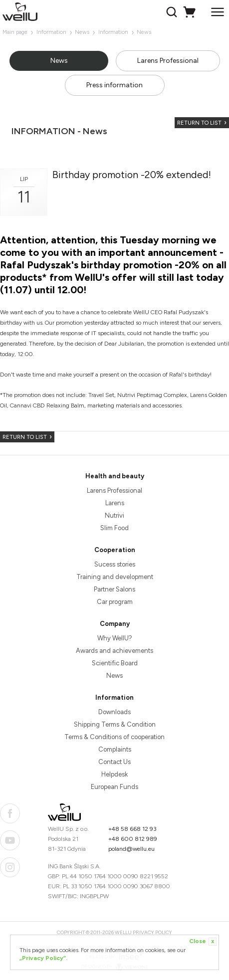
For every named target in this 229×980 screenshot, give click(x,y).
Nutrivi (114, 515)
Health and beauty (115, 476)
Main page (15, 32)
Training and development (115, 577)
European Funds (114, 787)
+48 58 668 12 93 (132, 829)
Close (203, 942)
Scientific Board (115, 663)
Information (51, 32)
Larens (115, 503)
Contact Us (114, 762)
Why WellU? (115, 638)
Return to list (199, 123)
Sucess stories (115, 564)
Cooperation (115, 550)
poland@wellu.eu (131, 849)
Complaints (115, 749)
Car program (115, 602)
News (82, 32)
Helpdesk (114, 774)
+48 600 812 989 (133, 839)
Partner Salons (114, 589)
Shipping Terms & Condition (115, 724)
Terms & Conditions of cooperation (114, 737)
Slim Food (114, 528)
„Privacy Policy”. (43, 958)
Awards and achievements (114, 651)
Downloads (114, 712)
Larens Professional (168, 61)
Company (115, 624)
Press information (114, 85)
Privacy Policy (152, 932)
